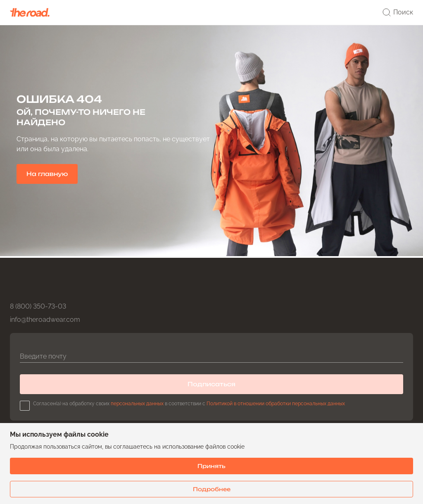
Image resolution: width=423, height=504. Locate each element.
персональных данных (137, 404)
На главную (47, 174)
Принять (211, 466)
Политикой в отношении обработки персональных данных (276, 404)
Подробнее (212, 489)
